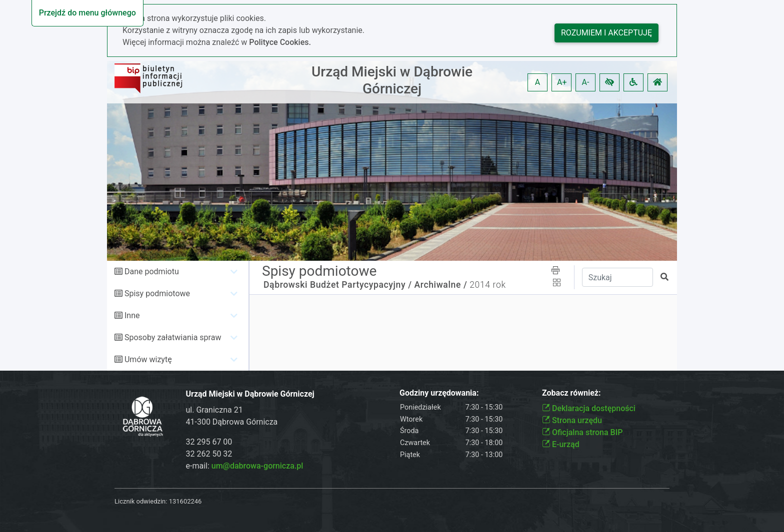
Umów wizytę (148, 359)
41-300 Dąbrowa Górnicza (232, 422)
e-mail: (245, 466)
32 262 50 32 (209, 454)
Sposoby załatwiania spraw (173, 337)
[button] (609, 82)
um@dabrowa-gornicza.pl (257, 466)
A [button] (537, 82)
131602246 (185, 501)
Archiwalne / (441, 285)
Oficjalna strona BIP (582, 432)
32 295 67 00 (209, 442)
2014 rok (487, 285)
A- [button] (586, 82)
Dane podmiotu (152, 271)
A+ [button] (562, 82)
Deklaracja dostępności (589, 408)
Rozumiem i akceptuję (606, 33)
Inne (132, 315)
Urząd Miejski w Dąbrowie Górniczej (392, 80)
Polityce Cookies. (280, 42)
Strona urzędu (572, 420)
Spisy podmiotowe (157, 293)
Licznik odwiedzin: (141, 501)
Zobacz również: (571, 393)
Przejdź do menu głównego (87, 13)
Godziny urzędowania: (439, 393)
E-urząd (561, 444)
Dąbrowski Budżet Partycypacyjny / (338, 285)
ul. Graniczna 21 (214, 410)
